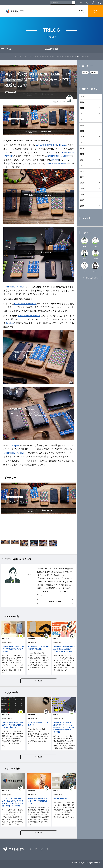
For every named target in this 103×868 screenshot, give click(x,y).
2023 (82, 108)
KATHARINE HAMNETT (46, 145)
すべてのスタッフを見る (90, 278)
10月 (9, 49)
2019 (82, 131)
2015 (82, 154)
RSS (100, 3)
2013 (82, 166)
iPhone (85, 72)
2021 (82, 120)
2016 (82, 148)
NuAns (42, 578)
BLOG (96, 11)
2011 (82, 177)
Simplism (63, 145)
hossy (62, 102)
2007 (82, 200)
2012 (82, 171)
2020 (82, 125)
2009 (82, 189)
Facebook (81, 3)
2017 (82, 143)
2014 (82, 160)
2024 (82, 102)
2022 (82, 114)
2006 (82, 206)
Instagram (93, 3)
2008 (82, 194)
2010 (82, 183)
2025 (82, 96)
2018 (82, 137)
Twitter (87, 3)
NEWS (81, 11)
